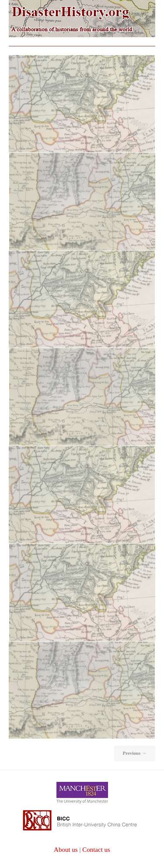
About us (66, 850)
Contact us (96, 850)
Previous (135, 753)
